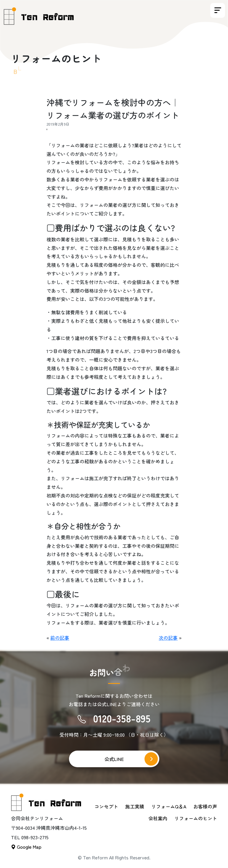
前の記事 (60, 638)
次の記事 (168, 638)
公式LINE (114, 759)
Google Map (26, 847)
